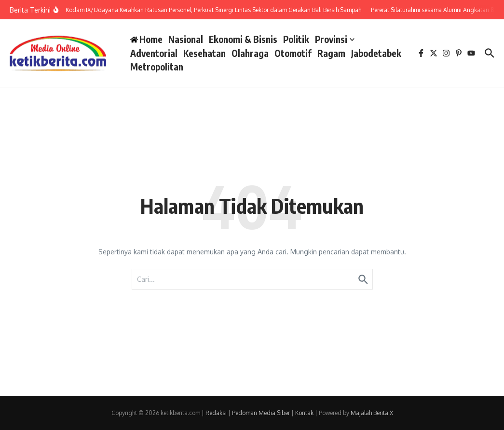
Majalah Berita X (372, 413)
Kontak (304, 413)
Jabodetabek (376, 53)
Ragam (331, 53)
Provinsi (335, 39)
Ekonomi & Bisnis (243, 39)
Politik (296, 39)
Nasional (186, 39)
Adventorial (154, 53)
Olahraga (250, 53)
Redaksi (216, 413)
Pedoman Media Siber (261, 413)
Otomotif (293, 53)
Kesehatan (204, 53)
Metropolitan (157, 67)
